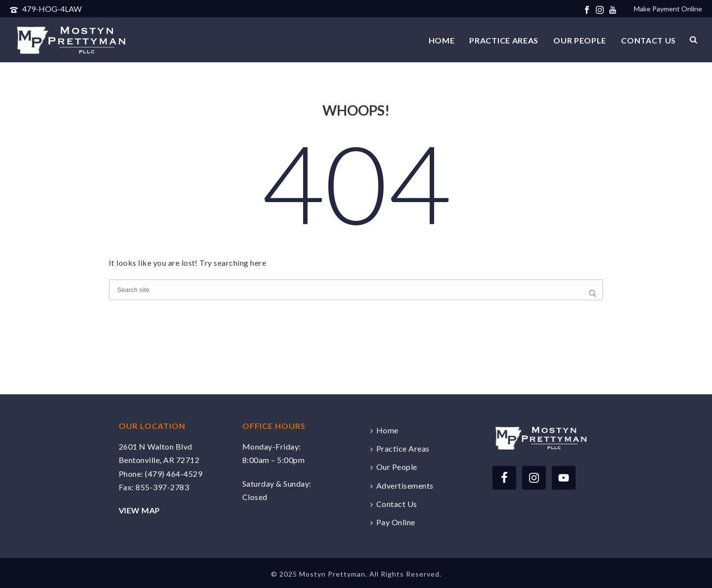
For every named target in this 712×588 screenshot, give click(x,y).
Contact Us (648, 40)
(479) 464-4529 (174, 474)
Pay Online (393, 522)
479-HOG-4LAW (52, 9)
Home (442, 40)
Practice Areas (504, 40)
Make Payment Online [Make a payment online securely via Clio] (668, 9)
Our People (580, 40)
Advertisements (402, 485)
